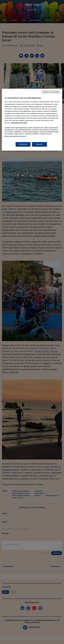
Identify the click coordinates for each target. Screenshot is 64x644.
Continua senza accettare (51, 92)
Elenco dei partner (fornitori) (15, 136)
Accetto (39, 144)
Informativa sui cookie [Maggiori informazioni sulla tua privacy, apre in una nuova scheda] (19, 123)
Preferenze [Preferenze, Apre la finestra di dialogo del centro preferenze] (23, 144)
